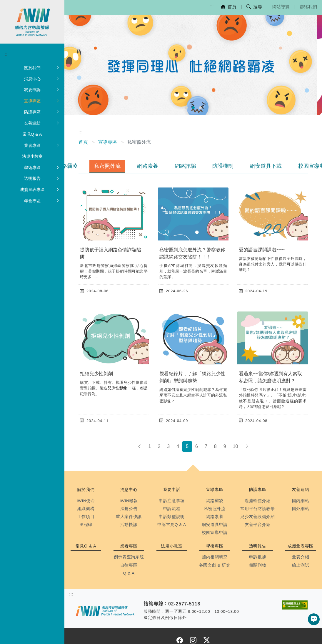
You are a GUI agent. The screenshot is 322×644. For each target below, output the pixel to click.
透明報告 (42, 179)
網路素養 (148, 166)
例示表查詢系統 (129, 557)
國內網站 (301, 501)
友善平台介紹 (258, 525)
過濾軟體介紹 (258, 501)
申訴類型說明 (172, 517)
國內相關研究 (215, 557)
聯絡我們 (308, 7)
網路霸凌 (67, 166)
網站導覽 (281, 7)
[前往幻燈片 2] (193, 108)
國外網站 (301, 509)
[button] (193, 472)
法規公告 (129, 509)
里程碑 (86, 525)
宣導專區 (42, 101)
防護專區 (42, 112)
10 (236, 446)
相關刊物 (258, 565)
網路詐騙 (185, 166)
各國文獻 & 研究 (215, 565)
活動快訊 (129, 525)
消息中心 (42, 79)
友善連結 (42, 123)
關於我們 (42, 68)
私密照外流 (107, 166)
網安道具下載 (266, 166)
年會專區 (42, 201)
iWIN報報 (129, 501)
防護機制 (223, 166)
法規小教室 (32, 156)
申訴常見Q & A (172, 525)
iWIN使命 (86, 501)
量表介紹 (301, 557)
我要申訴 (42, 90)
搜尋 (254, 7)
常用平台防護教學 (257, 509)
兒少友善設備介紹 (257, 517)
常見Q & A (32, 134)
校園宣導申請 (215, 533)
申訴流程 (172, 509)
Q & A (129, 573)
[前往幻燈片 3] (200, 108)
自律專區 (129, 565)
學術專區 (42, 168)
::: (212, 7)
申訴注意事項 (172, 501)
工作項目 (86, 517)
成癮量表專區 (40, 190)
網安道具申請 (215, 525)
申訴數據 (258, 557)
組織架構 (86, 509)
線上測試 (301, 565)
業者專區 (42, 146)
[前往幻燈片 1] (186, 108)
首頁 (229, 7)
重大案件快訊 (129, 517)
